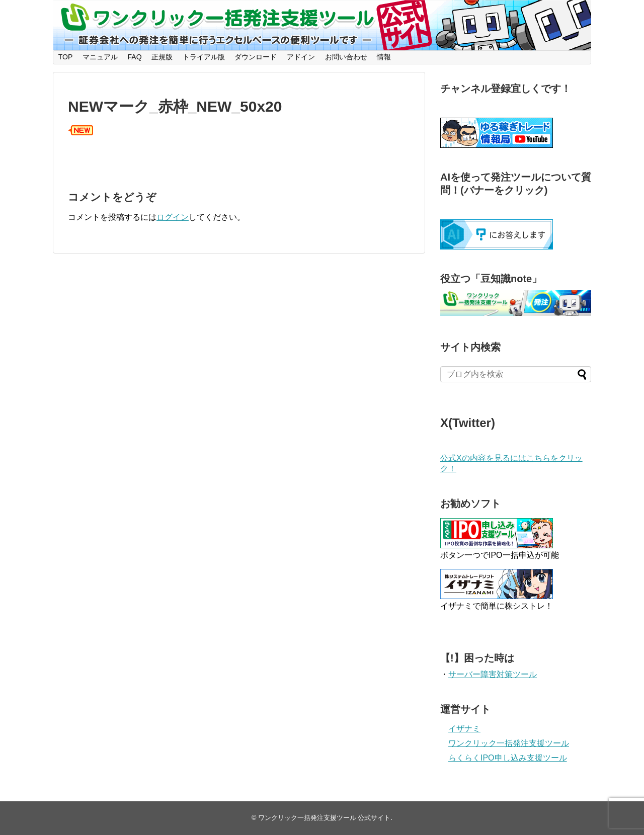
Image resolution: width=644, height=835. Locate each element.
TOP (66, 57)
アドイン (301, 57)
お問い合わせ (346, 57)
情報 (384, 57)
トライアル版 (204, 57)
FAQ (135, 57)
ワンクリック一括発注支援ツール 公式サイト (325, 818)
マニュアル (100, 57)
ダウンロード (256, 57)
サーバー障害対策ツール (493, 674)
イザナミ (464, 729)
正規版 (162, 57)
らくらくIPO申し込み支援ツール (508, 758)
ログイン (173, 217)
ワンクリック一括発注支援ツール (509, 743)
